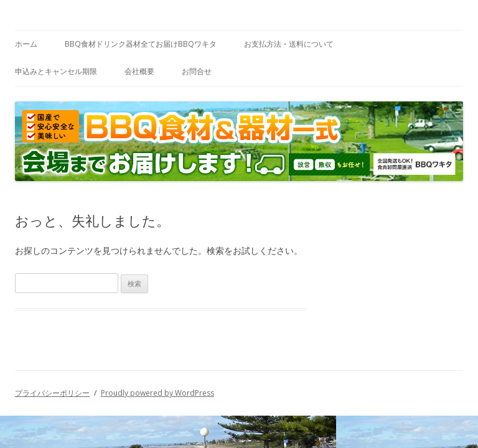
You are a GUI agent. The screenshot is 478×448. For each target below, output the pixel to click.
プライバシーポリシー (52, 393)
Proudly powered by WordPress (157, 393)
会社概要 (139, 71)
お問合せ (197, 71)
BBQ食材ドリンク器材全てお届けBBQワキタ (141, 44)
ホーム (26, 44)
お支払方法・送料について (289, 44)
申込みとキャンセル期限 (56, 71)
